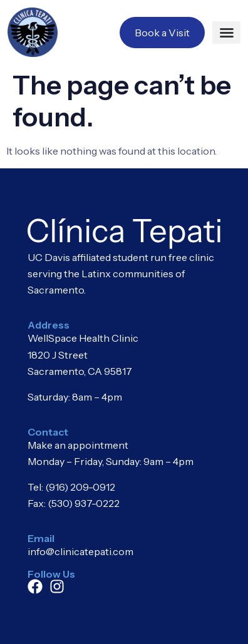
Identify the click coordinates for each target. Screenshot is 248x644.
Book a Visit (162, 33)
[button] (226, 33)
